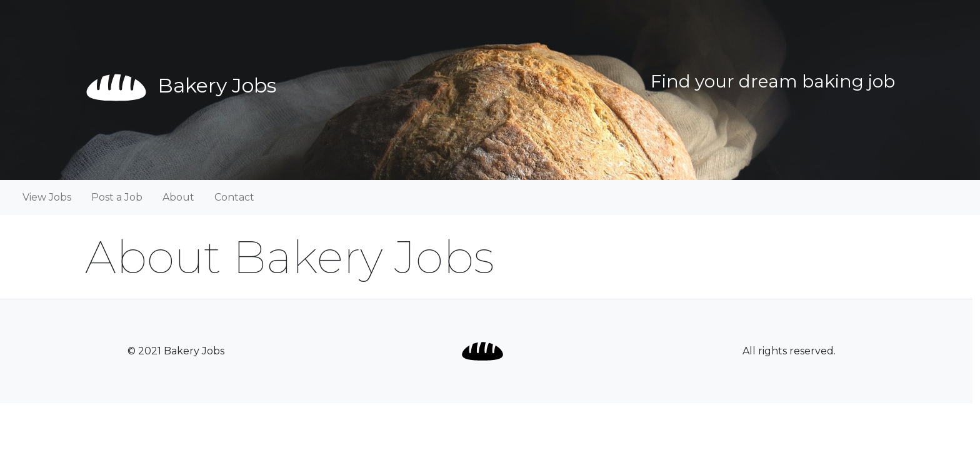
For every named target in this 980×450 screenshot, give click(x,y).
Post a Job (117, 197)
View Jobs (47, 197)
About (178, 197)
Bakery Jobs (181, 85)
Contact (234, 197)
